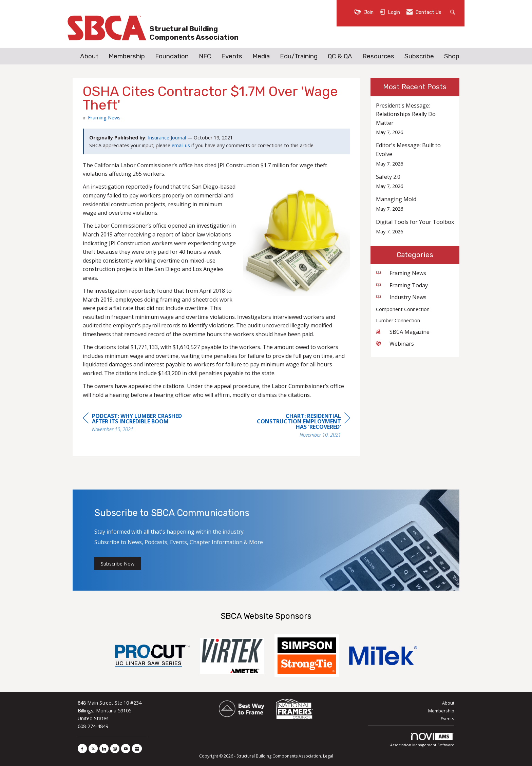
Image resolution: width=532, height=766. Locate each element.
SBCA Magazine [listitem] (403, 332)
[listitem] (415, 119)
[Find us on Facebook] (82, 749)
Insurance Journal (167, 138)
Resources (378, 56)
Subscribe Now (118, 564)
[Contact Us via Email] (137, 749)
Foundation (172, 56)
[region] (299, 426)
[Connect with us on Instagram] (115, 749)
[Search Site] (453, 12)
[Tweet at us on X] (93, 749)
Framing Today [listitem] (402, 285)
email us (181, 145)
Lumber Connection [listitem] (398, 320)
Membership (127, 56)
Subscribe (419, 56)
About (89, 56)
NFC (205, 56)
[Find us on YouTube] (126, 749)
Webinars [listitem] (395, 344)
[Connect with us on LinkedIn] (104, 749)
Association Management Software (422, 740)
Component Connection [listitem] (403, 309)
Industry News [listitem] (401, 297)
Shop (452, 56)
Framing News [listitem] (401, 273)
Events (232, 56)
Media (261, 56)
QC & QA (340, 56)
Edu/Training (299, 56)
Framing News (104, 117)
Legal (328, 756)
